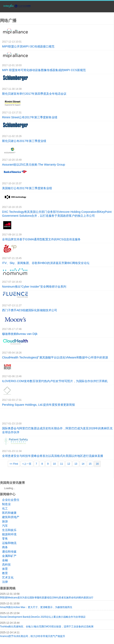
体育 (5, 569)
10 (54, 464)
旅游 (5, 521)
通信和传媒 (9, 552)
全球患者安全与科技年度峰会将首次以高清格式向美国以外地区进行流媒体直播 (53, 456)
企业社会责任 (11, 500)
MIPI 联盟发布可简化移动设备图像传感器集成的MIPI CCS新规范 (44, 70)
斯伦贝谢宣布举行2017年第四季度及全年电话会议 (34, 94)
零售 (5, 539)
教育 (5, 573)
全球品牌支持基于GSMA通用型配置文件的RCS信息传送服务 (41, 239)
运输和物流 (9, 543)
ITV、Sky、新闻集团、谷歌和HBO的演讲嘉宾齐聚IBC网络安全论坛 (46, 263)
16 (97, 464)
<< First (14, 464)
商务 (5, 547)
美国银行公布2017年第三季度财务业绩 (27, 188)
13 (76, 464)
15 (90, 464)
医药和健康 (9, 513)
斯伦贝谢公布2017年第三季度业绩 (24, 141)
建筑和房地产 (11, 517)
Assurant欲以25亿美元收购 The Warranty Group (33, 165)
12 (69, 464)
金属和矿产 (9, 556)
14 (83, 464)
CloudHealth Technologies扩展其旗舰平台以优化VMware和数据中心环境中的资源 (55, 357)
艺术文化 (8, 577)
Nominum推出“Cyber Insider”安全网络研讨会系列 (34, 287)
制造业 (6, 504)
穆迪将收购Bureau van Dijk (20, 334)
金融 (5, 560)
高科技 (6, 565)
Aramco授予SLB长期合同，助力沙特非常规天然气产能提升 (33, 636)
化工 (5, 508)
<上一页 (27, 464)
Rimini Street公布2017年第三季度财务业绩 (30, 117)
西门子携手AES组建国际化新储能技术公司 (30, 310)
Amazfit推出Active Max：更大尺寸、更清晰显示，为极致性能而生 (36, 607)
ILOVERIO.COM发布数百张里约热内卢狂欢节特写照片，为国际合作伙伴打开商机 (55, 381)
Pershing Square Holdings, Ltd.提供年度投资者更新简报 (38, 405)
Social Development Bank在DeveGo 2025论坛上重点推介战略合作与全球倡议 (43, 617)
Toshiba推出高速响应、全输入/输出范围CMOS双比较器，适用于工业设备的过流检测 (47, 627)
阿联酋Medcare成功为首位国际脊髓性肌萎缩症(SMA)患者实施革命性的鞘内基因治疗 (47, 598)
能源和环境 (9, 534)
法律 (5, 582)
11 (62, 464)
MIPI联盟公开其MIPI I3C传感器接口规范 (28, 46)
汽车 (5, 526)
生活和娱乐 (9, 530)
